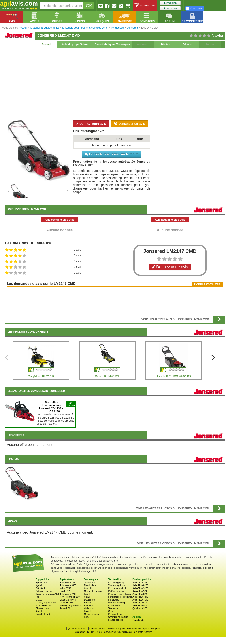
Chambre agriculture (118, 617)
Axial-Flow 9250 (140, 588)
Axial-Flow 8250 (140, 585)
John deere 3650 (68, 585)
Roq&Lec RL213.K (41, 376)
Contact (93, 629)
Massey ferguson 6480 (71, 606)
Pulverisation (114, 606)
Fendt (87, 594)
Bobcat (88, 603)
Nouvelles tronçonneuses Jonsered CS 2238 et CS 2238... (51, 407)
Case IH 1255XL (68, 603)
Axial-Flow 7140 (140, 600)
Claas (87, 597)
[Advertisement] (115, 84)
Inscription (170, 3)
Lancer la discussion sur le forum (112, 154)
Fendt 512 (65, 591)
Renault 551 (66, 608)
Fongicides (113, 600)
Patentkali (40, 588)
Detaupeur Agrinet (44, 591)
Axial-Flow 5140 (140, 606)
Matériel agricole (116, 591)
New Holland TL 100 (70, 597)
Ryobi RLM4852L (107, 376)
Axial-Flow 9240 (140, 591)
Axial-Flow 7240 (140, 597)
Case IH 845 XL (43, 614)
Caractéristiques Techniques (112, 45)
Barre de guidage (117, 583)
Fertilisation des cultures (120, 597)
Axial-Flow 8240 (140, 594)
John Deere (90, 583)
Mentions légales (117, 629)
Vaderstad (89, 608)
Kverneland (90, 606)
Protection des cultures (119, 594)
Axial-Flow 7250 (140, 583)
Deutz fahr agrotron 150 (47, 594)
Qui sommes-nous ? (77, 629)
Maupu (39, 600)
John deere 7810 (68, 583)
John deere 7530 (44, 606)
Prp (37, 597)
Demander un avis (130, 124)
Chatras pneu (42, 608)
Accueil (46, 45)
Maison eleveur (92, 614)
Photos (166, 45)
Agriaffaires (41, 583)
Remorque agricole (118, 588)
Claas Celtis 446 (68, 600)
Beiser (87, 617)
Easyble (88, 611)
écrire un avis (145, 6)
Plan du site (138, 620)
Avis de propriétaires (75, 45)
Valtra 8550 (65, 588)
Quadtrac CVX (139, 608)
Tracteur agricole (116, 585)
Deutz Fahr (89, 600)
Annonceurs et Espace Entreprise (143, 629)
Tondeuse (113, 608)
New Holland (90, 585)
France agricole (116, 620)
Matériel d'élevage (117, 603)
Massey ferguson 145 (46, 603)
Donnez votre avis (91, 124)
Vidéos (187, 45)
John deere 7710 (68, 594)
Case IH (88, 588)
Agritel (39, 585)
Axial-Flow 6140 (140, 603)
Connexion (170, 8)
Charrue (112, 611)
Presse (103, 629)
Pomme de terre (116, 614)
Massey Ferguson (93, 591)
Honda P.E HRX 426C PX (173, 376)
